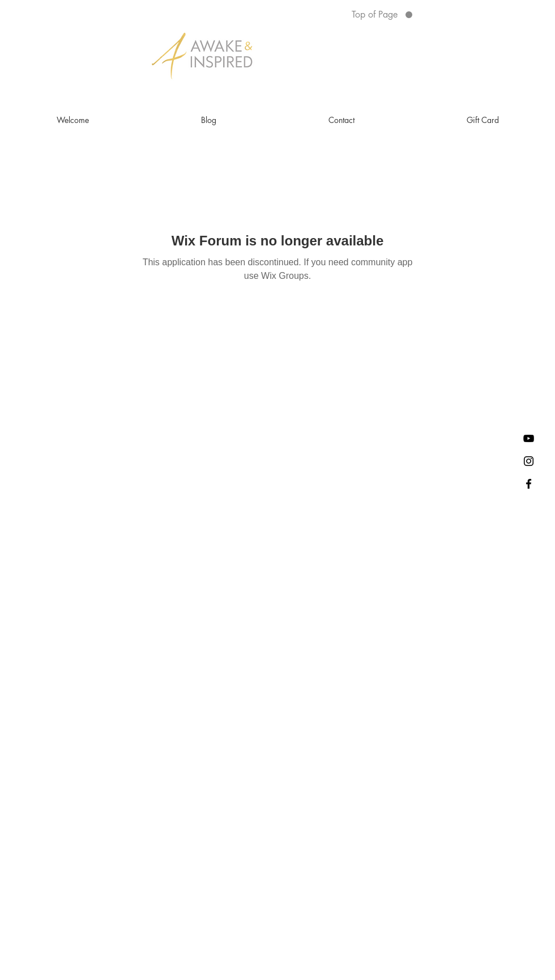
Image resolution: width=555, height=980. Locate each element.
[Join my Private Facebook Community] (529, 484)
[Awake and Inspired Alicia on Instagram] (529, 461)
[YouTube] (529, 438)
